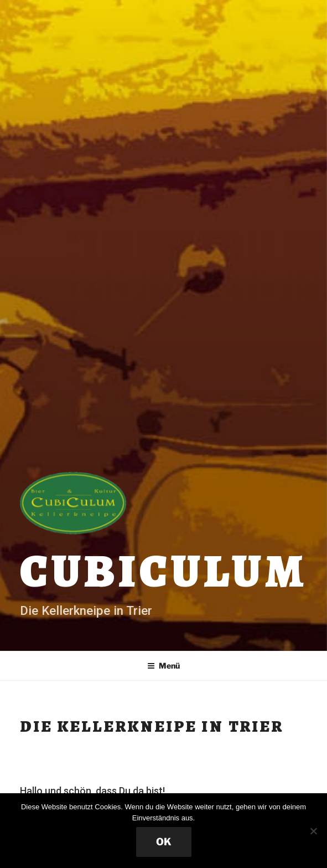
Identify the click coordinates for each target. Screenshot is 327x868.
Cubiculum (163, 571)
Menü (163, 666)
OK (164, 842)
